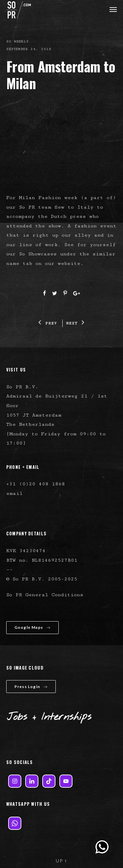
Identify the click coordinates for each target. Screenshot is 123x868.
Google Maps (32, 627)
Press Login (31, 687)
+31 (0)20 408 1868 (36, 484)
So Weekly (18, 41)
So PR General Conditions (45, 595)
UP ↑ (62, 861)
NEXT (75, 323)
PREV (48, 323)
